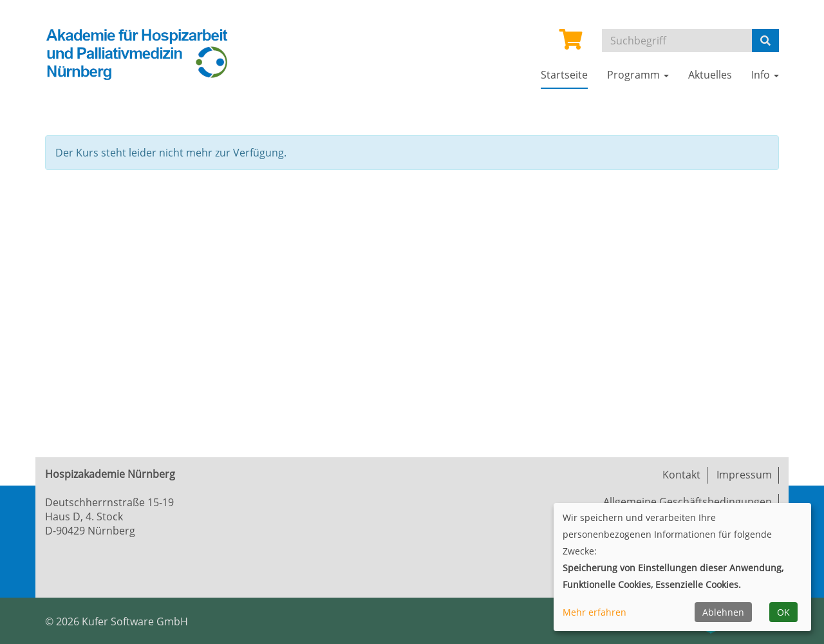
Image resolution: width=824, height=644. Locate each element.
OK (783, 612)
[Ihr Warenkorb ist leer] (571, 43)
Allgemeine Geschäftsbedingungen (688, 502)
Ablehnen (723, 612)
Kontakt (681, 475)
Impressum (744, 475)
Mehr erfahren (595, 612)
